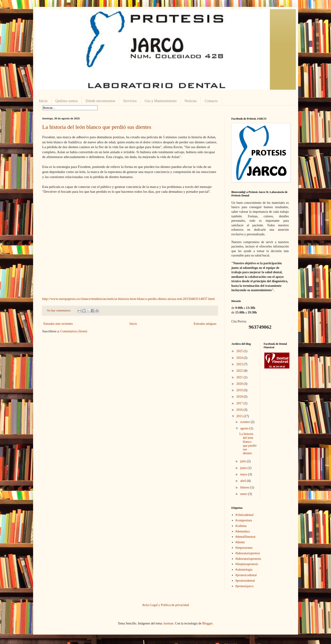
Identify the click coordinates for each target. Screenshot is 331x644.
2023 (240, 364)
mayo (244, 474)
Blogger (207, 623)
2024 (240, 358)
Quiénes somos (67, 101)
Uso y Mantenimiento (161, 101)
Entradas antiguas (205, 324)
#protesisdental (245, 581)
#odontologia (244, 570)
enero (244, 494)
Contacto (211, 101)
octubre (245, 422)
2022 (240, 371)
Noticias (191, 101)
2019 (240, 390)
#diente (240, 542)
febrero (245, 487)
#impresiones (244, 548)
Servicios (130, 101)
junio (244, 468)
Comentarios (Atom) (74, 331)
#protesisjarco (244, 586)
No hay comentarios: (59, 310)
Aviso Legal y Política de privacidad (165, 605)
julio (244, 461)
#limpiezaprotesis (247, 564)
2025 (240, 351)
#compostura (244, 520)
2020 (240, 384)
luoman (168, 623)
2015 (240, 416)
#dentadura (243, 531)
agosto (245, 428)
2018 (240, 397)
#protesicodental (246, 575)
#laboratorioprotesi (248, 553)
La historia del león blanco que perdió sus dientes (97, 127)
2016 (240, 410)
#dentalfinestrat (245, 537)
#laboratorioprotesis (248, 559)
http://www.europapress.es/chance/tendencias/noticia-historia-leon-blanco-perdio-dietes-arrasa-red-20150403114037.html (129, 299)
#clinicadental (244, 515)
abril (244, 481)
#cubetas (241, 526)
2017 (240, 403)
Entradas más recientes (58, 324)
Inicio (43, 101)
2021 (240, 377)
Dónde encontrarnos (100, 101)
